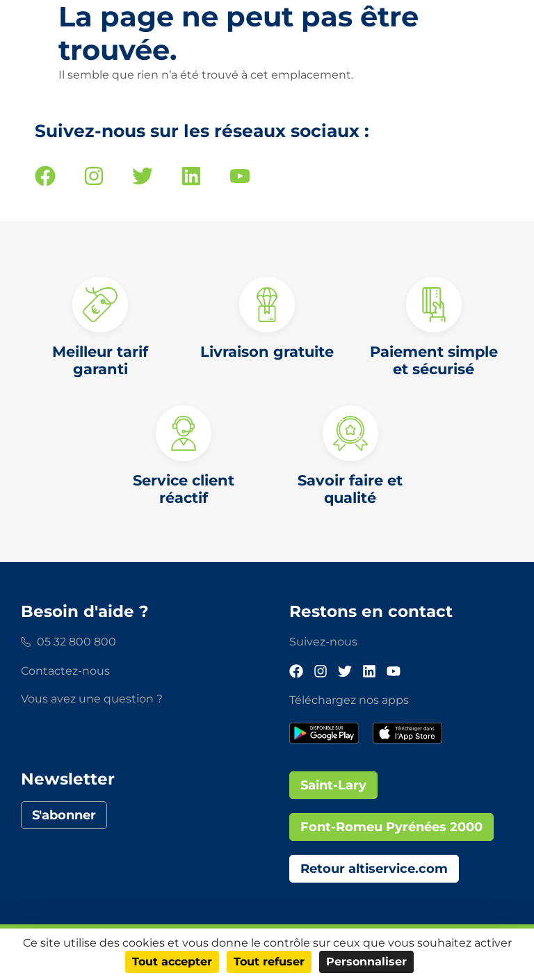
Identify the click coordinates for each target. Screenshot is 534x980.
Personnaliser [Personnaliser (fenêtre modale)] (366, 962)
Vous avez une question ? (92, 699)
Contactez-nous (65, 671)
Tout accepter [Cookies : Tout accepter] (172, 962)
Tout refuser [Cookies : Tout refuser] (269, 962)
